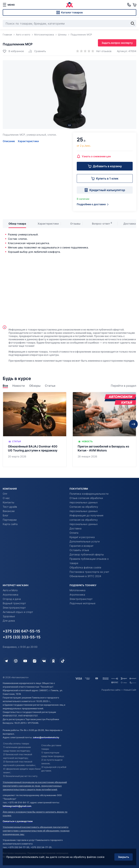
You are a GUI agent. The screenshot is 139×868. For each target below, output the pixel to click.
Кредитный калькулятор (105, 190)
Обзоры (35, 386)
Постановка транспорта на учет (89, 572)
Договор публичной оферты (87, 554)
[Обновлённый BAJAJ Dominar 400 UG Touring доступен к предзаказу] (35, 429)
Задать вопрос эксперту (117, 43)
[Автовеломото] (69, 5)
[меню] (9, 5)
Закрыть (124, 857)
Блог (6, 515)
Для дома (9, 621)
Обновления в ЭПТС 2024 (85, 576)
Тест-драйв (10, 507)
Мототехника (77, 590)
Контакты (9, 502)
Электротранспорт (14, 608)
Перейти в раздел (124, 386)
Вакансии (9, 511)
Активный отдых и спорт (18, 612)
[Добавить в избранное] (13, 51)
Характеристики (28, 141)
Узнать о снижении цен (94, 156)
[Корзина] (134, 5)
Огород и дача (12, 599)
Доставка (130, 224)
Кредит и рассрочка (82, 537)
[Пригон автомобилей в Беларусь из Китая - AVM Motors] (104, 429)
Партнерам (10, 520)
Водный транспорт (14, 603)
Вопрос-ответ (101, 224)
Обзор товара (17, 224)
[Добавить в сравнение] (37, 51)
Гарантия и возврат (81, 546)
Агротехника (10, 595)
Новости (19, 386)
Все (5, 386)
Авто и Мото (10, 590)
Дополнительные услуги (85, 541)
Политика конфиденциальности (89, 494)
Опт (5, 494)
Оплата (74, 533)
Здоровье (9, 616)
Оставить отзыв (79, 550)
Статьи (50, 386)
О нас (6, 498)
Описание (9, 141)
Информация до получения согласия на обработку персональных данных (86, 520)
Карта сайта (10, 524)
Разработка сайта (111, 690)
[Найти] (133, 24)
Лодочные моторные (82, 603)
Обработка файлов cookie (85, 567)
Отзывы (75, 224)
